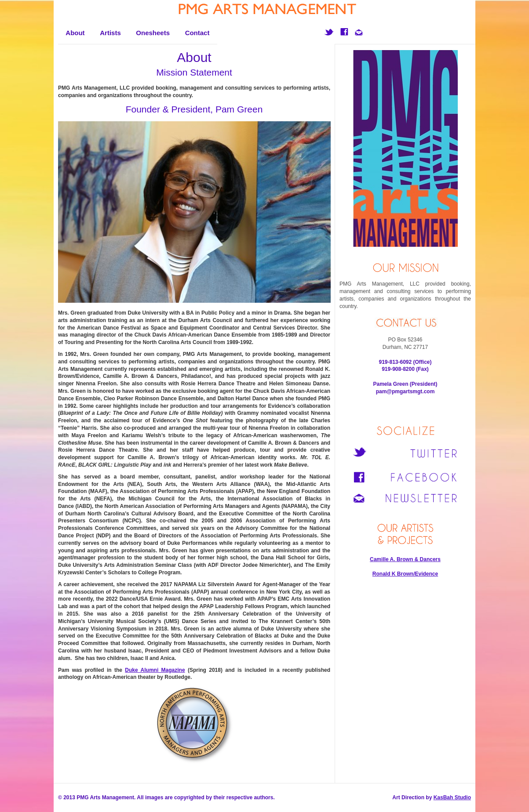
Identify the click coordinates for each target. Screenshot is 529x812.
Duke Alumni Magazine (155, 670)
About (75, 33)
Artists (110, 33)
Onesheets (153, 33)
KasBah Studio (452, 797)
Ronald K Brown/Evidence (405, 574)
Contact (197, 33)
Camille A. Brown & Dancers (405, 559)
